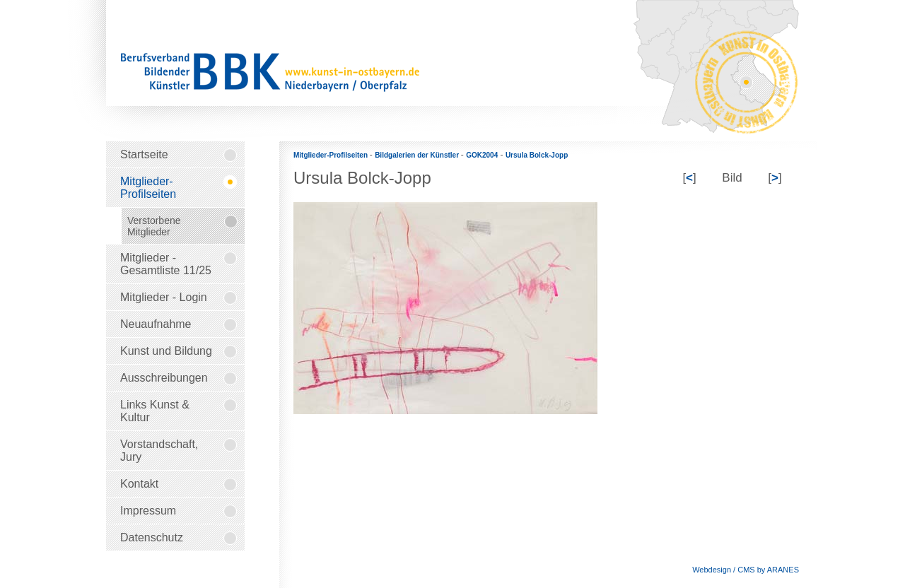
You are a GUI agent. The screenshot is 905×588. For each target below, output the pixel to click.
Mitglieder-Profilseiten (332, 155)
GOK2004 (482, 155)
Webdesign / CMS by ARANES (746, 570)
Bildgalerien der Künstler (418, 155)
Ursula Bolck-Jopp (537, 155)
